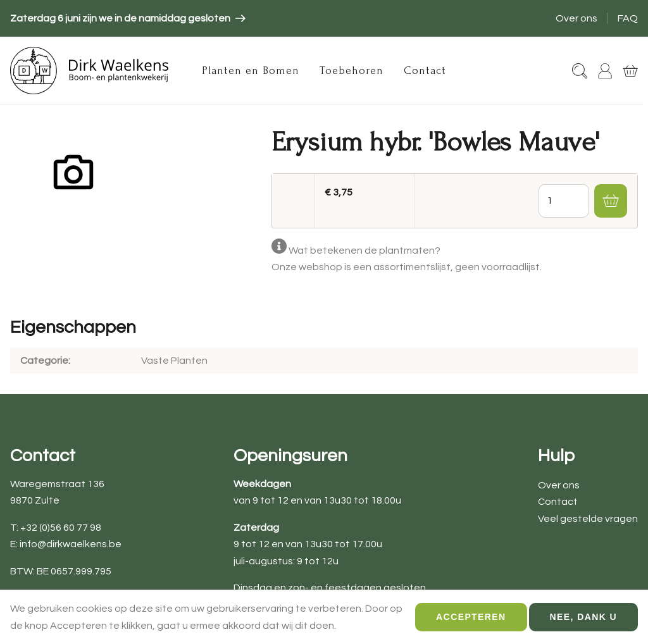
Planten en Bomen (251, 71)
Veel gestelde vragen (588, 519)
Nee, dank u (583, 622)
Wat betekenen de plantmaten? (364, 251)
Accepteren (471, 622)
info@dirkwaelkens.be (71, 544)
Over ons (576, 18)
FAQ (628, 18)
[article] (128, 18)
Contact (425, 71)
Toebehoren (352, 71)
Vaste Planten (174, 361)
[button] (611, 201)
